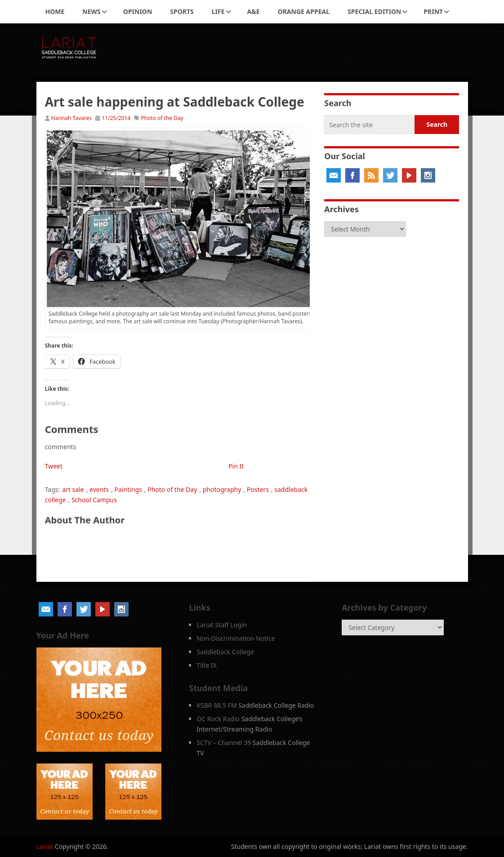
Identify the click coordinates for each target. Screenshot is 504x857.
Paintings (128, 489)
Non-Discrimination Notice (236, 638)
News (91, 11)
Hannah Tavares (71, 118)
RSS (371, 175)
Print (433, 11)
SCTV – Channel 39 (224, 743)
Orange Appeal (304, 11)
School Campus (94, 500)
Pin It (236, 466)
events (99, 489)
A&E (254, 11)
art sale (73, 489)
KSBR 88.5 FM (216, 705)
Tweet (54, 466)
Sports (182, 11)
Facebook (352, 175)
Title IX (207, 665)
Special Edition (374, 11)
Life (218, 11)
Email (334, 175)
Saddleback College (225, 652)
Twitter (390, 175)
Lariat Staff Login (222, 625)
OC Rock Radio (218, 719)
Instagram (428, 175)
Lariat (45, 846)
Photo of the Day (162, 118)
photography (222, 489)
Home (55, 11)
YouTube (409, 175)
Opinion (138, 11)
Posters (258, 489)
